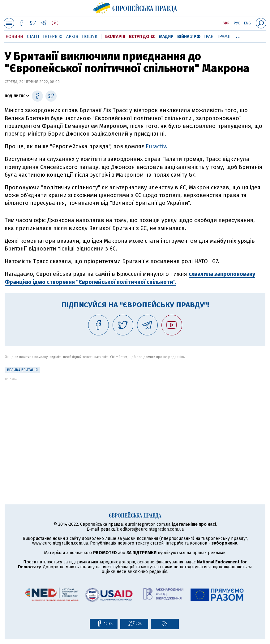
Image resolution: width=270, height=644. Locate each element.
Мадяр (166, 37)
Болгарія (115, 37)
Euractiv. (156, 146)
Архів (72, 37)
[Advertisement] (135, 424)
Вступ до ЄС (142, 37)
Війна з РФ (189, 37)
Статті (33, 37)
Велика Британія (22, 370)
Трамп (224, 37)
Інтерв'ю (53, 37)
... (238, 36)
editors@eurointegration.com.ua (152, 529)
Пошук (90, 37)
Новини (14, 37)
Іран (209, 37)
